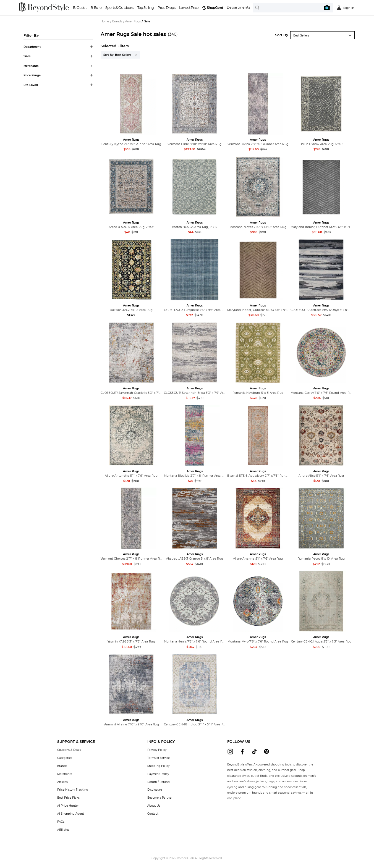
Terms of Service (159, 758)
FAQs (61, 822)
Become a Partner (160, 798)
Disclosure (155, 790)
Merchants (65, 774)
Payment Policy (158, 774)
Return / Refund (159, 782)
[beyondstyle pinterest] (267, 752)
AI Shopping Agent (71, 814)
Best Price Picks (68, 798)
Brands (62, 766)
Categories (65, 758)
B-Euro (96, 8)
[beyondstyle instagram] (230, 752)
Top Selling (146, 8)
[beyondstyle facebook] (242, 752)
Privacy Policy (157, 750)
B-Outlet (80, 8)
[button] (76, 742)
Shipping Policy (158, 766)
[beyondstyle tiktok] (254, 752)
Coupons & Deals (69, 750)
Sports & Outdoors (119, 8)
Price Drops (166, 8)
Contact (153, 814)
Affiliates (63, 830)
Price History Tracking (73, 790)
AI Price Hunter (68, 806)
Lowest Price (189, 8)
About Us (154, 806)
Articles (62, 782)
